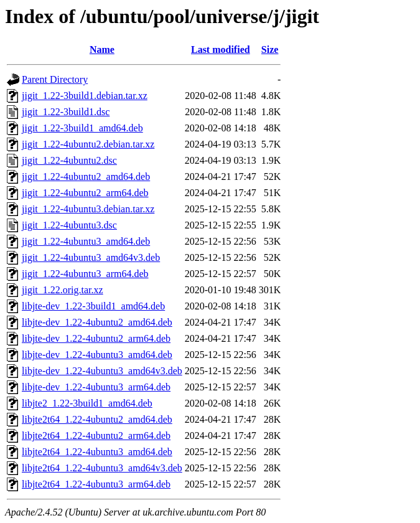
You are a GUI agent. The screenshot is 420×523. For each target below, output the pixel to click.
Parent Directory (55, 79)
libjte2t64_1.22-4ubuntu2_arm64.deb (96, 436)
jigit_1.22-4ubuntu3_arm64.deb (85, 274)
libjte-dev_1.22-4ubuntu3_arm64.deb (96, 387)
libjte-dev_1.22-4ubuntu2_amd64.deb (97, 322)
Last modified (221, 49)
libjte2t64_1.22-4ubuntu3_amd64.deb (97, 452)
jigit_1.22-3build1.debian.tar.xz (85, 96)
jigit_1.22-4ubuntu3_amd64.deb (86, 241)
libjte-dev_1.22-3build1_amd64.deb (93, 306)
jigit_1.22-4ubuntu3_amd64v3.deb (91, 257)
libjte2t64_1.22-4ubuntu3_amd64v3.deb (102, 468)
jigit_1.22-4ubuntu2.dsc (69, 160)
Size (270, 49)
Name (102, 49)
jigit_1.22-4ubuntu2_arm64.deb (85, 193)
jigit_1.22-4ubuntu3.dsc (69, 225)
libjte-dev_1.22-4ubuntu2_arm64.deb (96, 338)
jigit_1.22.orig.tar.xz (63, 290)
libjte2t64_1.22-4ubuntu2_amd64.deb (97, 419)
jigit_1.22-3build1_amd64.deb (82, 128)
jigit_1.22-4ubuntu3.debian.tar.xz (88, 209)
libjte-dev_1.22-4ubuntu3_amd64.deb (97, 355)
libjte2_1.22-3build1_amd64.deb (87, 403)
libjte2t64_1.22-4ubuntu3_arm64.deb (96, 484)
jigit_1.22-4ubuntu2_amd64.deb (86, 177)
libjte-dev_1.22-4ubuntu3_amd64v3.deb (102, 371)
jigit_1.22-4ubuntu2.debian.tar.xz (88, 144)
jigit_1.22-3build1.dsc (66, 112)
